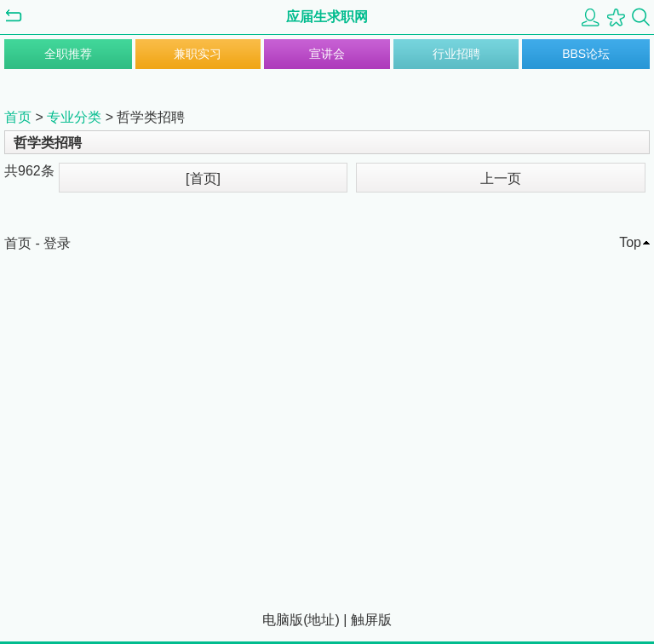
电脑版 (283, 620)
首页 (18, 117)
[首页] (203, 178)
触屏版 (371, 620)
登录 (57, 243)
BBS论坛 (586, 54)
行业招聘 (456, 54)
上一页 (501, 178)
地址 (321, 620)
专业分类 (74, 117)
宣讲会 (327, 54)
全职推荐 (68, 54)
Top (630, 242)
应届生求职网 (327, 17)
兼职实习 (198, 54)
